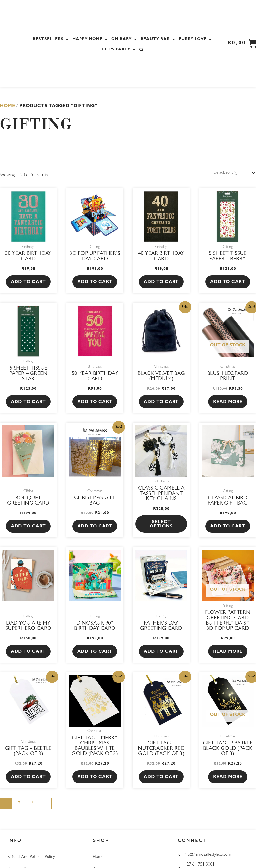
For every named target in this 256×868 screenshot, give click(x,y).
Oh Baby (125, 39)
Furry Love (196, 39)
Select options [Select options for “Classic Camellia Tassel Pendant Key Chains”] (161, 525)
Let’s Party (120, 50)
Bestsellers (51, 39)
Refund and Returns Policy (31, 857)
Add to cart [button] (28, 283)
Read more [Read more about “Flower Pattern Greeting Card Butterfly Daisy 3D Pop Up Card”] (228, 652)
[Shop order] (232, 173)
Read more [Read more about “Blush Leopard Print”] (228, 403)
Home (8, 106)
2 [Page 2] (19, 804)
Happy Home (91, 39)
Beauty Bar (158, 39)
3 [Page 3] (33, 804)
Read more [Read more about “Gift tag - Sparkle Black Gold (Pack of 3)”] (228, 778)
